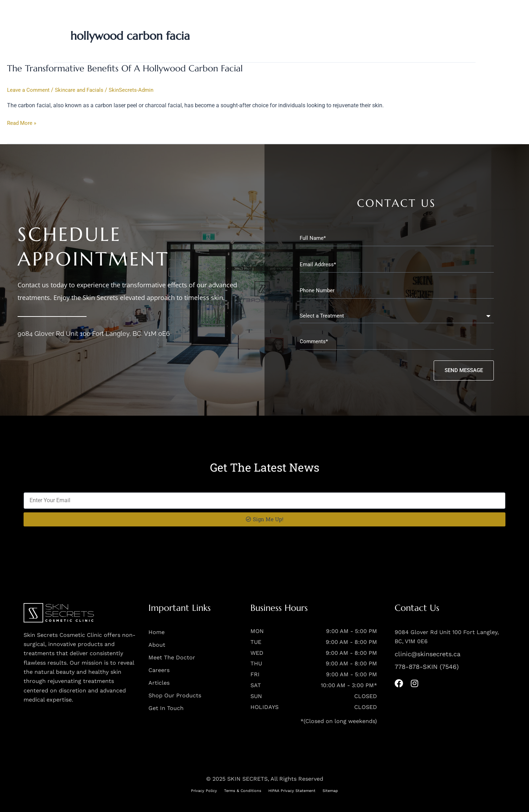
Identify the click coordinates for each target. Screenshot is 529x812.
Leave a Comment (30, 90)
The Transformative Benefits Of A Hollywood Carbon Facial (128, 68)
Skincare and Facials (83, 90)
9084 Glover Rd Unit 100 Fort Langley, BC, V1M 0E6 (94, 333)
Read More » (23, 123)
